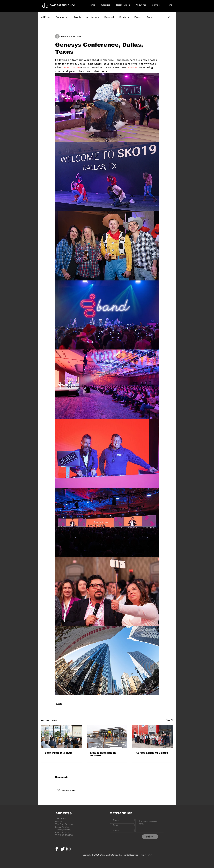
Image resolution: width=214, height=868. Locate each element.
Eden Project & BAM (59, 753)
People (77, 17)
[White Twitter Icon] (63, 849)
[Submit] (150, 837)
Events (138, 17)
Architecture (93, 17)
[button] (106, 5)
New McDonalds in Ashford (103, 754)
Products (124, 17)
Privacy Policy (146, 855)
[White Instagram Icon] (68, 849)
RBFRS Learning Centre (152, 753)
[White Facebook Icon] (57, 849)
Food (150, 17)
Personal (109, 17)
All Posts (46, 17)
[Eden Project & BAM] (61, 737)
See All (170, 720)
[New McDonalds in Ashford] (107, 737)
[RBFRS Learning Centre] (153, 737)
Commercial (62, 17)
